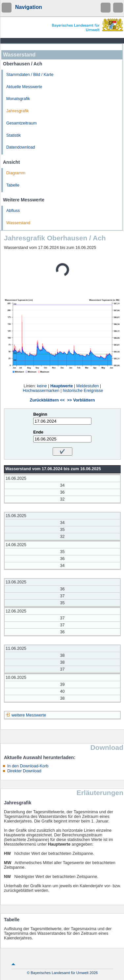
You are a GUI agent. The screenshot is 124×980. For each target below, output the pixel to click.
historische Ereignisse (83, 391)
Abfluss (13, 211)
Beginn (40, 414)
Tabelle (13, 185)
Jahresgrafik (18, 111)
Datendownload (21, 147)
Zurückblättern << (47, 400)
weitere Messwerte (29, 715)
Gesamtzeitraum (21, 123)
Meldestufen (88, 386)
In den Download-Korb (28, 766)
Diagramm (16, 173)
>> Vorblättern (81, 400)
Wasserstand (18, 223)
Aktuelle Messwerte (24, 87)
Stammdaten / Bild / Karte (30, 75)
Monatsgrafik (18, 99)
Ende (38, 432)
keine (42, 386)
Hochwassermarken (41, 391)
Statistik (13, 135)
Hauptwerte (62, 386)
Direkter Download (24, 771)
